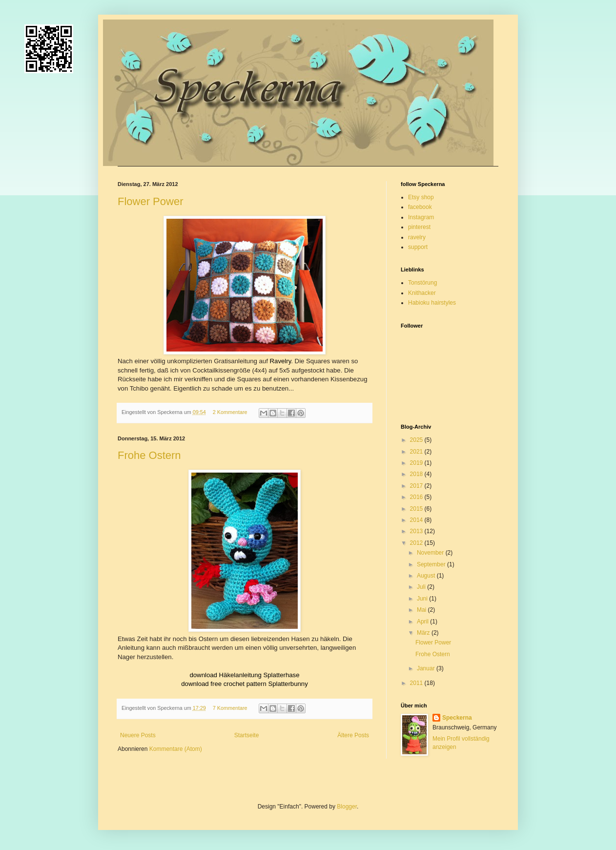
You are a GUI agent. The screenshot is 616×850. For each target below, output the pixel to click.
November (431, 553)
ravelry (417, 237)
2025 (417, 440)
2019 (417, 463)
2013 (417, 531)
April (423, 622)
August (427, 576)
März (424, 633)
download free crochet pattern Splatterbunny (245, 684)
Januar (427, 668)
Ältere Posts (353, 735)
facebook (420, 207)
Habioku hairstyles (432, 303)
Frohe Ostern (149, 455)
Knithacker (422, 293)
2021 (417, 452)
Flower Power (150, 201)
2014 (417, 520)
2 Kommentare (230, 412)
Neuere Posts (138, 735)
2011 (417, 683)
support (418, 247)
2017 (417, 486)
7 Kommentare (230, 708)
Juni (423, 599)
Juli (422, 587)
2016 (417, 497)
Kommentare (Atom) (176, 749)
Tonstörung (422, 283)
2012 (417, 543)
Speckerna (457, 718)
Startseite (247, 735)
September (432, 564)
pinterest (419, 227)
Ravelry (281, 361)
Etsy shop (421, 197)
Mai (422, 610)
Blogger (347, 807)
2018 (417, 474)
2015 (417, 509)
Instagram (421, 217)
